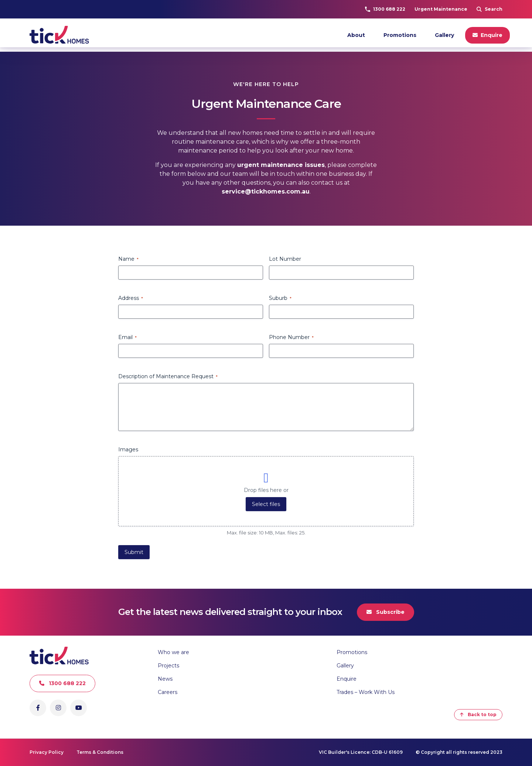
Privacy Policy (47, 752)
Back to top (478, 714)
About (356, 35)
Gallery (444, 35)
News (165, 679)
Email (127, 337)
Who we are (173, 652)
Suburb (280, 298)
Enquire (487, 35)
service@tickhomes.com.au (266, 191)
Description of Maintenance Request (168, 376)
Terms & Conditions (100, 752)
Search (490, 9)
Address (131, 298)
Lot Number (285, 259)
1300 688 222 (385, 9)
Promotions (400, 35)
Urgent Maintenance (441, 9)
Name (128, 259)
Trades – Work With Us (366, 692)
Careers (168, 692)
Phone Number (291, 337)
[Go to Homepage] (61, 35)
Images (128, 449)
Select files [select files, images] (266, 504)
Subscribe (386, 612)
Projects (168, 666)
